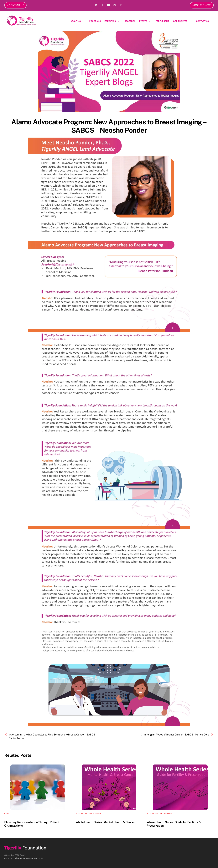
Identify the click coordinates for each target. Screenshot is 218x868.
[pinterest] (115, 5)
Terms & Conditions (25, 858)
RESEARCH (130, 21)
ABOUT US (78, 21)
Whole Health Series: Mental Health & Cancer (105, 822)
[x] (96, 5)
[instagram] (121, 5)
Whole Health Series (91, 813)
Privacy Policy (10, 858)
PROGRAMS (95, 21)
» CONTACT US (15, 5)
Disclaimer (39, 858)
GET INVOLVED (183, 21)
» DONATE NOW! (202, 5)
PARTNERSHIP (162, 21)
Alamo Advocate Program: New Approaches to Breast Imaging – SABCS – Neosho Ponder (109, 126)
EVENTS (146, 21)
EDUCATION (113, 21)
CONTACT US (202, 21)
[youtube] (109, 5)
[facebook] (102, 5)
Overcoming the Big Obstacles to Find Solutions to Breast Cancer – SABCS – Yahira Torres (53, 736)
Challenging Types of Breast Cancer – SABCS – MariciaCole (175, 735)
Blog (7, 813)
